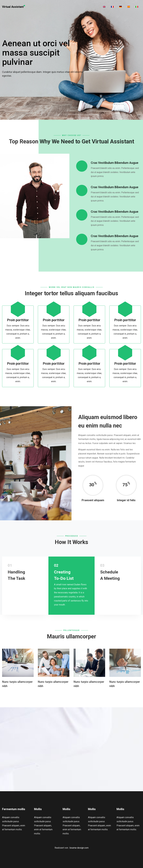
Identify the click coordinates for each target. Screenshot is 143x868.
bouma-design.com (79, 848)
